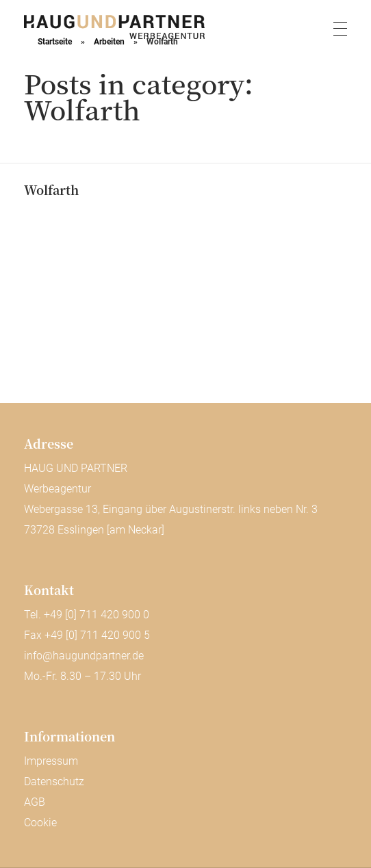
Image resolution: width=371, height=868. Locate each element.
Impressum (51, 761)
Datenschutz (54, 781)
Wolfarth (51, 189)
